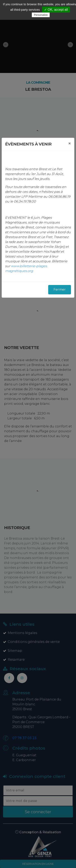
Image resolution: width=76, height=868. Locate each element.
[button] (4, 45)
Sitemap (13, 651)
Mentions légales (20, 633)
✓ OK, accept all (56, 10)
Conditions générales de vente (31, 642)
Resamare (14, 660)
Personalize (41, 15)
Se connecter (38, 812)
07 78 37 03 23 (24, 738)
